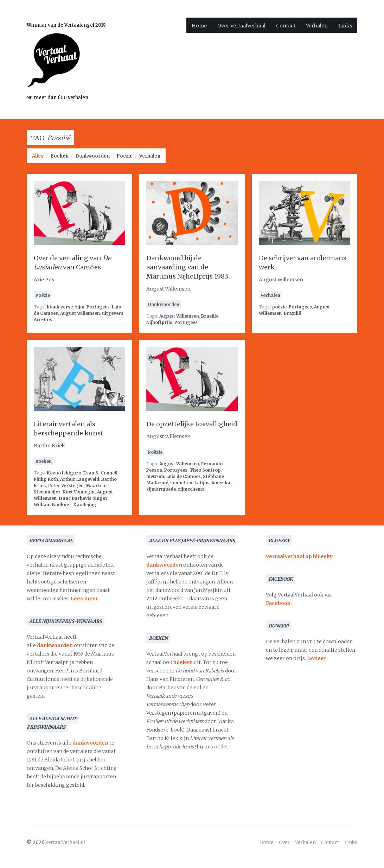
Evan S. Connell (100, 473)
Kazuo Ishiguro (64, 473)
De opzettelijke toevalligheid (192, 424)
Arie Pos (43, 320)
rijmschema (191, 489)
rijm (80, 307)
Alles (38, 156)
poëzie (279, 307)
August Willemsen (80, 313)
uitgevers (113, 313)
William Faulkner (53, 505)
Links (345, 26)
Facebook (278, 603)
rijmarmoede (161, 489)
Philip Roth (46, 479)
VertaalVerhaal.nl (65, 843)
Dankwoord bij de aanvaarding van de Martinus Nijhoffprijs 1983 (187, 267)
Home (199, 26)
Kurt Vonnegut (79, 492)
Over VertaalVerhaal (241, 26)
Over (284, 843)
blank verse (60, 307)
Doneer (317, 658)
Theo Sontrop (205, 470)
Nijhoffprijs (159, 322)
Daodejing (85, 505)
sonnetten (181, 483)
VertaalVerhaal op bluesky (299, 556)
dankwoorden (55, 645)
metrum (155, 476)
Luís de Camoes (184, 476)
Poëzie (124, 156)
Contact (286, 26)
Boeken (59, 156)
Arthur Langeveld (80, 479)
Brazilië (210, 316)
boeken (183, 662)
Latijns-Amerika (212, 483)
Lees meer (84, 599)
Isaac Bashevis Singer (83, 498)
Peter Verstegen (66, 486)
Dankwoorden (92, 156)
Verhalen (317, 26)
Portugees (98, 307)
